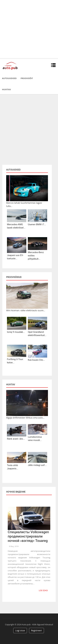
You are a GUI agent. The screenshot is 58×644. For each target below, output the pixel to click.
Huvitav (6, 89)
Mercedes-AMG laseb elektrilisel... (16, 226)
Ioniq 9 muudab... (16, 332)
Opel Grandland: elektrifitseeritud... (37, 334)
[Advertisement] (29, 29)
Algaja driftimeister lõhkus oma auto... (25, 418)
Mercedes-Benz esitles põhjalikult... (36, 256)
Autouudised (9, 78)
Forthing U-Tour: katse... (15, 361)
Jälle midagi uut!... (37, 465)
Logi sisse (20, 630)
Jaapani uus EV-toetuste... (15, 257)
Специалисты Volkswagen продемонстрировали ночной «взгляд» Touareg (28, 536)
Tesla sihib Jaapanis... (13, 467)
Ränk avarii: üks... (16, 439)
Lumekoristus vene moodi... (35, 439)
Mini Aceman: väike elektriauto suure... (26, 310)
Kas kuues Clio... (36, 360)
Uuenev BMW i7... (37, 224)
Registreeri (37, 630)
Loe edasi (43, 590)
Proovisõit (27, 78)
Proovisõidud (14, 277)
